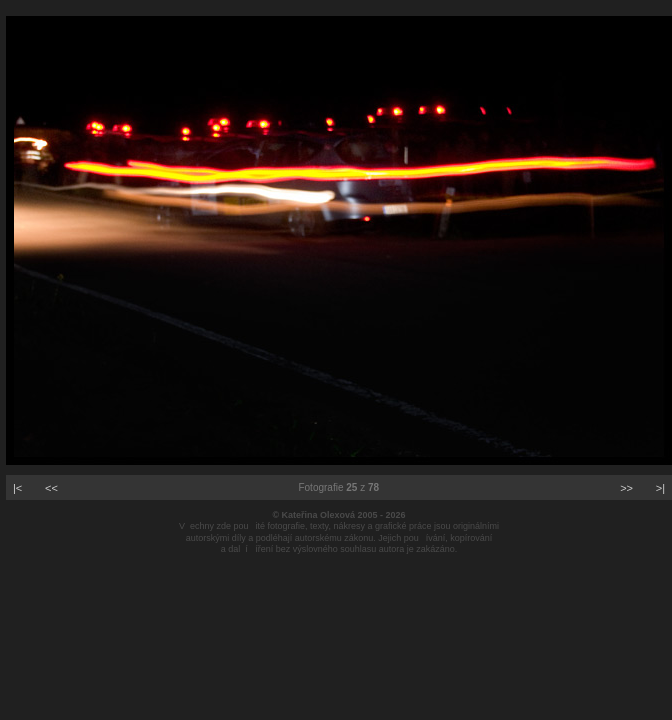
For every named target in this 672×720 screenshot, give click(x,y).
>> (626, 488)
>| (660, 488)
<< (51, 488)
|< (17, 488)
